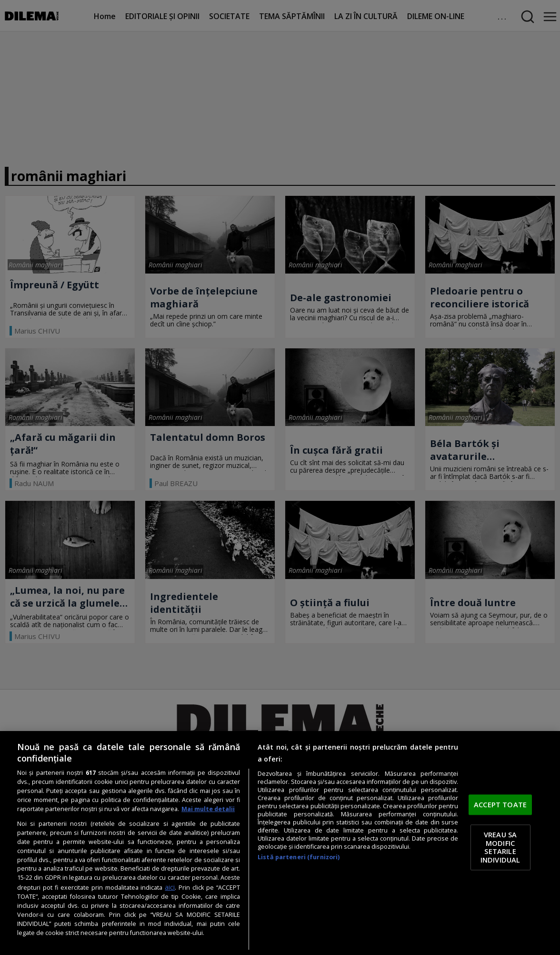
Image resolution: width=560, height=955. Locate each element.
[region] (280, 843)
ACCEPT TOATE (500, 804)
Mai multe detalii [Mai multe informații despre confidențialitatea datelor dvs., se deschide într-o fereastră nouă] (208, 809)
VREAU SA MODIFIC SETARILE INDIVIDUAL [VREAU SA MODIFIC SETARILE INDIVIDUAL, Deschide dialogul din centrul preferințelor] (500, 847)
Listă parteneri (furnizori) (299, 857)
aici (170, 887)
